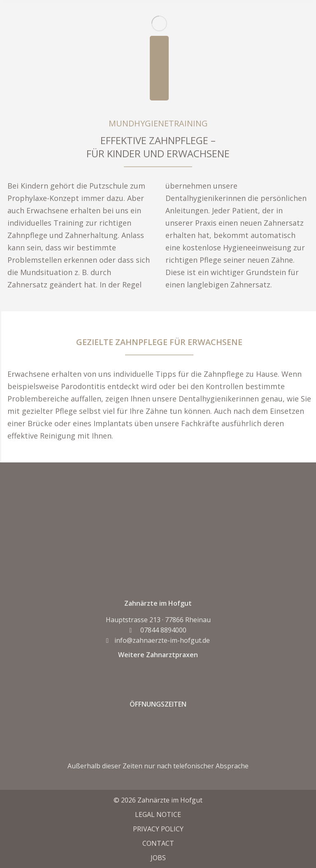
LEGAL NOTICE (158, 814)
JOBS (158, 858)
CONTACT (158, 843)
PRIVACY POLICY (158, 829)
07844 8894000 (158, 630)
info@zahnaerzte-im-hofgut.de (158, 640)
